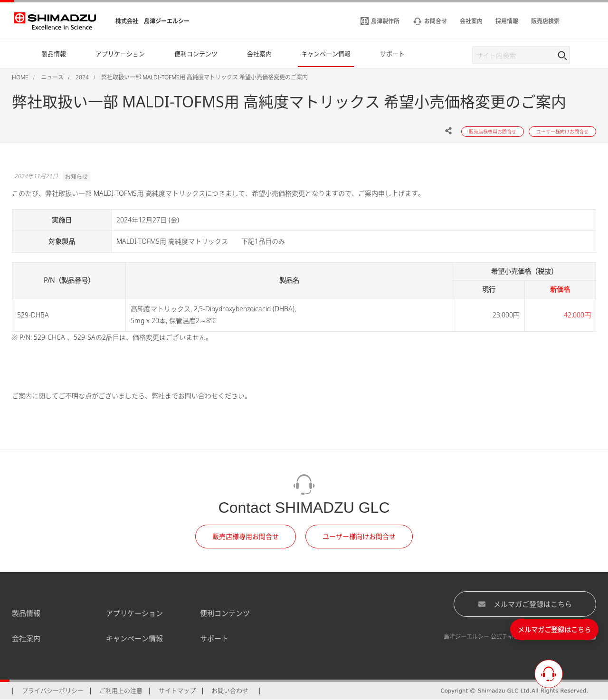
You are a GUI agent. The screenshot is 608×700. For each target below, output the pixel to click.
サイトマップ (177, 690)
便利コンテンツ (225, 613)
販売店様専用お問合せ (246, 536)
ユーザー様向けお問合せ (359, 536)
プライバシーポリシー (53, 690)
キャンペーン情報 (134, 638)
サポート (214, 638)
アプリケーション (134, 613)
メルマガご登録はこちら (525, 604)
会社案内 (26, 638)
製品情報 (26, 613)
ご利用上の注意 (121, 690)
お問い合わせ (230, 690)
